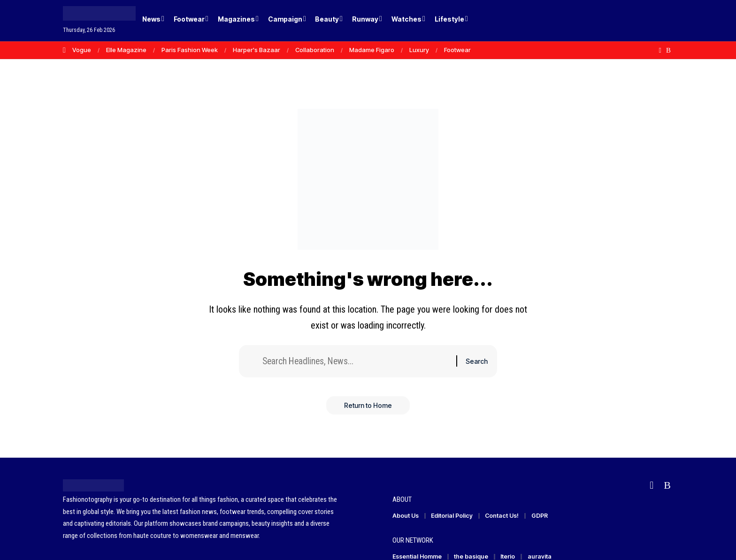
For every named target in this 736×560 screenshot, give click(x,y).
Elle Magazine (126, 50)
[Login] (630, 21)
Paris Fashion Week (190, 50)
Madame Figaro (372, 50)
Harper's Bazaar (257, 50)
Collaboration (315, 50)
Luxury (419, 50)
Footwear (457, 50)
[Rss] (668, 50)
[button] (650, 21)
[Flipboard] (660, 50)
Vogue (82, 50)
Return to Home (368, 406)
